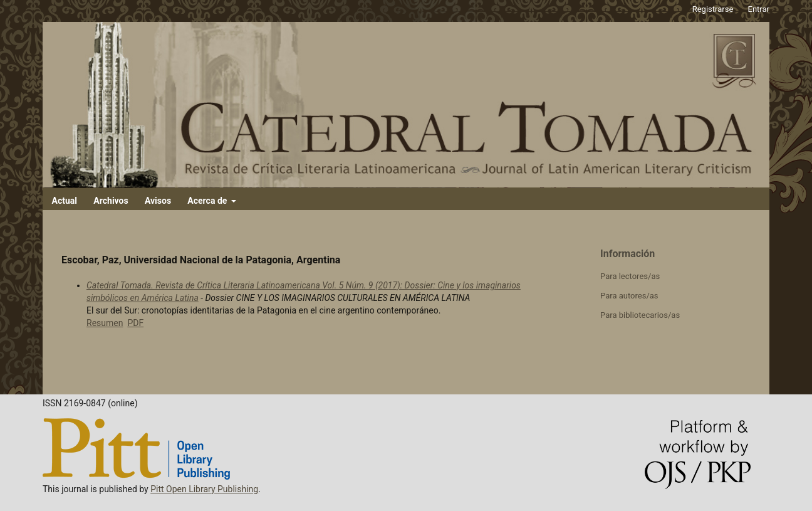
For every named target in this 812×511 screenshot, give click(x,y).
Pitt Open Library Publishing (204, 489)
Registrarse (713, 9)
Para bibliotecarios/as (640, 315)
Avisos (158, 201)
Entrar (759, 9)
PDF (135, 323)
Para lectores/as (630, 276)
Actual (65, 201)
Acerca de (208, 201)
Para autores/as (629, 296)
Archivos (111, 201)
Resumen (105, 323)
